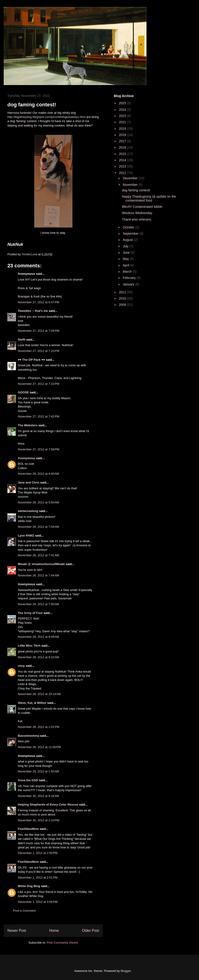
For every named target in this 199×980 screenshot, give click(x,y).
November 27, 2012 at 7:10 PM (39, 351)
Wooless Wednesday (137, 213)
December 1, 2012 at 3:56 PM (38, 902)
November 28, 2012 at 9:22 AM (38, 657)
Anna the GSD (28, 780)
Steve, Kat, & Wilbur (32, 703)
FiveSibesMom (28, 829)
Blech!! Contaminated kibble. (143, 207)
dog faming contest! (136, 190)
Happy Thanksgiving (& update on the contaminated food (149, 198)
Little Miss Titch (29, 646)
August (128, 240)
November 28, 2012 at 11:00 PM (39, 747)
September (131, 234)
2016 (123, 147)
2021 (123, 122)
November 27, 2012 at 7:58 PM (39, 449)
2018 (123, 135)
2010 (123, 298)
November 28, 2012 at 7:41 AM (38, 555)
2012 (123, 173)
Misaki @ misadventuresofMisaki (41, 564)
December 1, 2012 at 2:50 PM (38, 853)
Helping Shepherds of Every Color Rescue (48, 805)
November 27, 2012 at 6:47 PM (39, 302)
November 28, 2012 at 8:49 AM (38, 637)
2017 (123, 141)
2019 (123, 129)
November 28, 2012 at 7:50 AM (38, 604)
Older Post (90, 931)
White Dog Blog (29, 886)
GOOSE (23, 392)
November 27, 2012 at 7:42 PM (39, 416)
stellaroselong (28, 511)
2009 (123, 305)
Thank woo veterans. (137, 219)
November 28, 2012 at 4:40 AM (38, 474)
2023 (123, 116)
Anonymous (26, 458)
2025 (123, 103)
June (127, 253)
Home (54, 931)
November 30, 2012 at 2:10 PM (39, 820)
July (126, 246)
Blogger (126, 971)
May (126, 259)
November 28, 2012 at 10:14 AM (39, 694)
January (129, 284)
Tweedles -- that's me (33, 311)
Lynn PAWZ (26, 536)
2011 (123, 292)
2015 (123, 154)
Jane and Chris (29, 482)
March (128, 272)
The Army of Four (30, 613)
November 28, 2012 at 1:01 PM (39, 727)
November (131, 185)
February (130, 278)
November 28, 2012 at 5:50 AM (38, 502)
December (131, 178)
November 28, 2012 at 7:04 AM (38, 527)
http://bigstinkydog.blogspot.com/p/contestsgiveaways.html (47, 117)
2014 (123, 160)
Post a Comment (24, 911)
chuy (21, 666)
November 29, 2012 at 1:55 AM (38, 771)
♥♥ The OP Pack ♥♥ (31, 360)
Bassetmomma (29, 736)
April (126, 265)
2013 (123, 166)
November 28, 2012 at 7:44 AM (38, 575)
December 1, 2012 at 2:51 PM (38, 877)
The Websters (28, 425)
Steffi (22, 340)
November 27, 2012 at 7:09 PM (39, 331)
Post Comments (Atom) (62, 943)
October (129, 227)
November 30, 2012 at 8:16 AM (38, 796)
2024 (123, 110)
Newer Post (17, 931)
